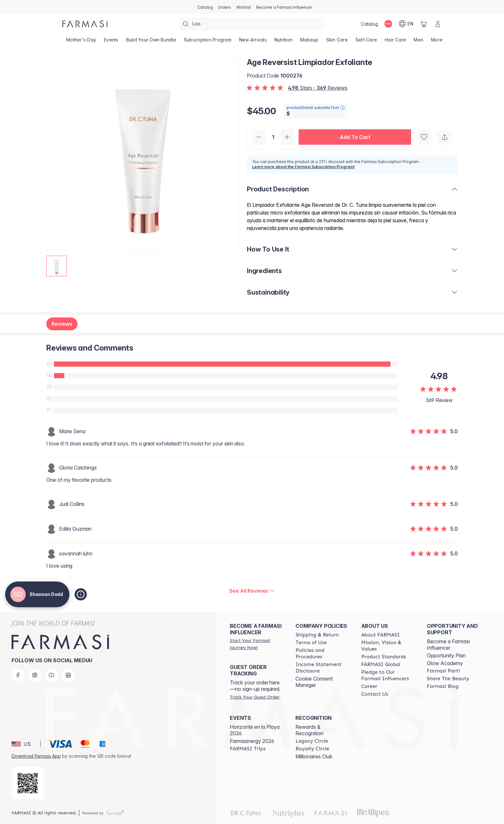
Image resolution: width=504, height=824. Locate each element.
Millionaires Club (314, 756)
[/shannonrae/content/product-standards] (384, 657)
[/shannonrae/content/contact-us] (375, 694)
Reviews (62, 324)
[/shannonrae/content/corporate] (381, 664)
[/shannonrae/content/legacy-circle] (312, 741)
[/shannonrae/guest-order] (255, 697)
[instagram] (35, 675)
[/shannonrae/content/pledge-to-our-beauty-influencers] (388, 675)
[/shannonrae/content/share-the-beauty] (448, 679)
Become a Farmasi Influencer (448, 645)
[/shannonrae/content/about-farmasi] (381, 635)
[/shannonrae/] (85, 24)
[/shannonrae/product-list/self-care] (366, 42)
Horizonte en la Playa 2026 (255, 730)
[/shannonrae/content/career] (369, 686)
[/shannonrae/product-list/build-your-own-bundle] (151, 42)
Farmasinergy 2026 (252, 741)
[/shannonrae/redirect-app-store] (28, 783)
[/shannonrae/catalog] (205, 7)
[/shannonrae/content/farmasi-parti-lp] (443, 671)
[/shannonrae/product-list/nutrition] (283, 42)
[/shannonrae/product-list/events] (111, 42)
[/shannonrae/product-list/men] (419, 42)
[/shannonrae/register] (225, 7)
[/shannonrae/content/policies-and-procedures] (322, 654)
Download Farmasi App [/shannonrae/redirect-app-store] (36, 756)
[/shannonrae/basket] (424, 24)
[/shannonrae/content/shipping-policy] (317, 635)
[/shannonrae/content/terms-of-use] (311, 643)
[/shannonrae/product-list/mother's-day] (81, 42)
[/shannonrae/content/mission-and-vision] (388, 646)
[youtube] (51, 675)
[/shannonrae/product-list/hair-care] (395, 42)
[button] (355, 137)
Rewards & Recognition (309, 730)
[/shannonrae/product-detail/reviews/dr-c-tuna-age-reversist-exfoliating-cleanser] (252, 591)
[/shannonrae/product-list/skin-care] (337, 42)
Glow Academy (445, 663)
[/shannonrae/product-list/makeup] (309, 42)
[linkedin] (68, 675)
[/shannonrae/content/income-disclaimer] (322, 668)
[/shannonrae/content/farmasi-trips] (248, 749)
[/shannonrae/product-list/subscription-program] (208, 42)
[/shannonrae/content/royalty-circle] (312, 749)
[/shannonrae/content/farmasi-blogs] (443, 686)
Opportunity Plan (446, 655)
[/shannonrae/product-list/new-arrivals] (253, 42)
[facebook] (18, 675)
